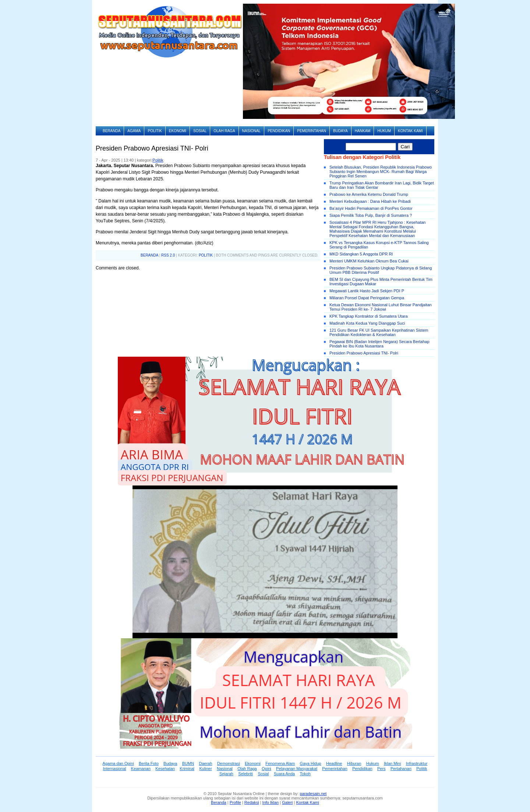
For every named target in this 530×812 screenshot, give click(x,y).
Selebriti (245, 774)
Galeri (287, 802)
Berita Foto (149, 763)
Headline (334, 763)
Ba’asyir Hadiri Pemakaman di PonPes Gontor (371, 208)
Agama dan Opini (118, 763)
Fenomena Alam (280, 763)
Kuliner (205, 769)
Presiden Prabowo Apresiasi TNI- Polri (364, 353)
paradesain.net (313, 794)
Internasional (114, 769)
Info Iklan (271, 802)
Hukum (384, 131)
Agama (134, 131)
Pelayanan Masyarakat (297, 769)
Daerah (206, 763)
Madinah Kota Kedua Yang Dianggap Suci (367, 323)
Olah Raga (224, 131)
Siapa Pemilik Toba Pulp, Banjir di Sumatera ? (371, 215)
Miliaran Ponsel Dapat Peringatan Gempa (367, 298)
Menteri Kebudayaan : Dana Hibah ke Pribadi (370, 201)
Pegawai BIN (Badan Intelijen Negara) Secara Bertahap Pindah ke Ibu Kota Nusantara (379, 344)
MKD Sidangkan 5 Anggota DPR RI (361, 254)
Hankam (363, 131)
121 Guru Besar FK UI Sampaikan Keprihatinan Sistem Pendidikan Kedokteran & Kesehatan (379, 332)
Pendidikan (279, 131)
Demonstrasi (229, 763)
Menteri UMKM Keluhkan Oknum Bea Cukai (369, 261)
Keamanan (141, 769)
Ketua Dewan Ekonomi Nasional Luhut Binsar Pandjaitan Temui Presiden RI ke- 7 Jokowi (381, 307)
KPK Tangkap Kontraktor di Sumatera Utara (369, 316)
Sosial (200, 131)
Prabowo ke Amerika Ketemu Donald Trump (369, 194)
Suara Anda (285, 774)
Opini (266, 769)
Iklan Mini (392, 763)
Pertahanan (401, 769)
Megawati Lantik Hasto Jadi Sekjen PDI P (367, 291)
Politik (155, 131)
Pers (381, 769)
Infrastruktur (417, 763)
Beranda (112, 131)
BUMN (188, 763)
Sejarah (226, 774)
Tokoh (305, 774)
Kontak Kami (410, 131)
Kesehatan (165, 769)
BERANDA (149, 255)
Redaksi (252, 802)
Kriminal (187, 769)
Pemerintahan (312, 131)
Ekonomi (178, 131)
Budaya (340, 131)
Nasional (252, 131)
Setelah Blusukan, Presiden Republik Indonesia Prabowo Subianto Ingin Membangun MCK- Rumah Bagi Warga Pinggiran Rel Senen (381, 172)
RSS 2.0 (168, 255)
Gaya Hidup (311, 763)
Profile (235, 802)
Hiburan (354, 763)
